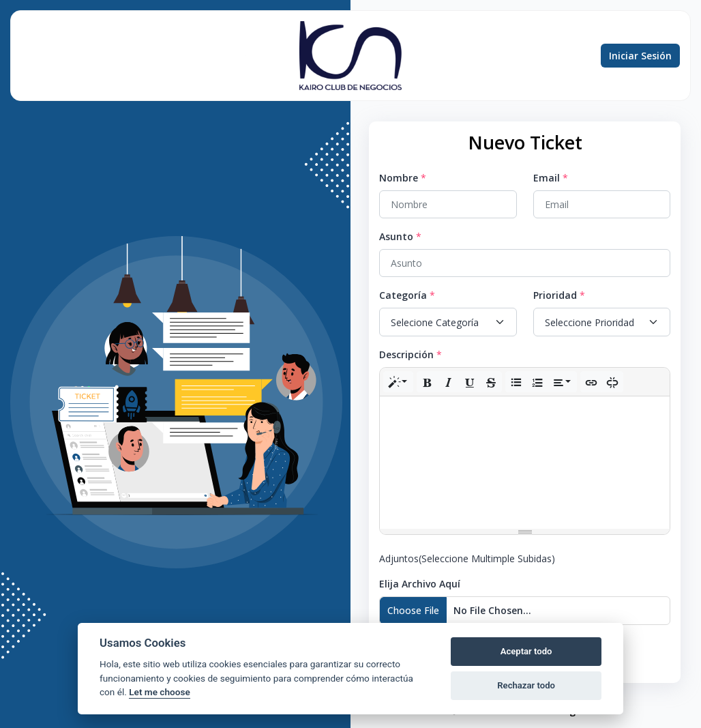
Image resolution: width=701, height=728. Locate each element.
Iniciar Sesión (640, 56)
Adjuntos (467, 558)
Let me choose (159, 692)
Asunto (396, 236)
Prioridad (555, 295)
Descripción (406, 354)
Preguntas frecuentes (163, 56)
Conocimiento (245, 56)
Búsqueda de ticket (93, 56)
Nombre (399, 178)
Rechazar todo (526, 685)
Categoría (403, 295)
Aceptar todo (526, 651)
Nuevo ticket (36, 56)
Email (547, 178)
